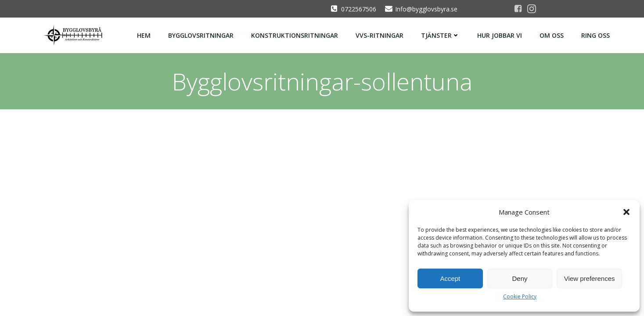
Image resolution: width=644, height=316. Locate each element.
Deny (520, 278)
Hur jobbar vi (500, 35)
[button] (626, 212)
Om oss (552, 35)
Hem (144, 35)
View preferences (590, 278)
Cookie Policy (520, 296)
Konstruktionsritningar (295, 35)
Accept (450, 278)
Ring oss (595, 35)
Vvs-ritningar (380, 35)
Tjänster (440, 35)
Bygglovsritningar (201, 35)
